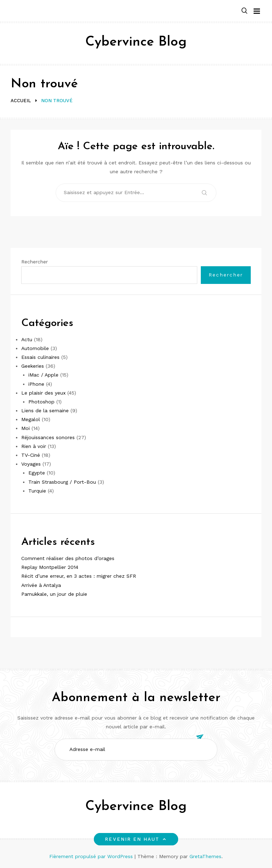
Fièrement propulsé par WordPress (92, 856)
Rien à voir (34, 446)
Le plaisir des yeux (43, 393)
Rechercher (35, 262)
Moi (25, 428)
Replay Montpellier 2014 (50, 567)
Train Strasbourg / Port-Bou (62, 482)
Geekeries (33, 366)
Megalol (31, 419)
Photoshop (41, 402)
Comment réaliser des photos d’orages (68, 558)
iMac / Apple (43, 375)
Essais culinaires (40, 357)
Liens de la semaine (45, 410)
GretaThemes (205, 856)
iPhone (36, 384)
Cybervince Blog (136, 42)
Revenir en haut (136, 839)
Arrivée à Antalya (41, 585)
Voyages (31, 464)
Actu (27, 339)
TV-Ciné (31, 455)
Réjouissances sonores (48, 437)
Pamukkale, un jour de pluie (54, 594)
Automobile (35, 348)
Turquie (37, 491)
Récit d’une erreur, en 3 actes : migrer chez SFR (79, 576)
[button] (244, 11)
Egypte (37, 473)
